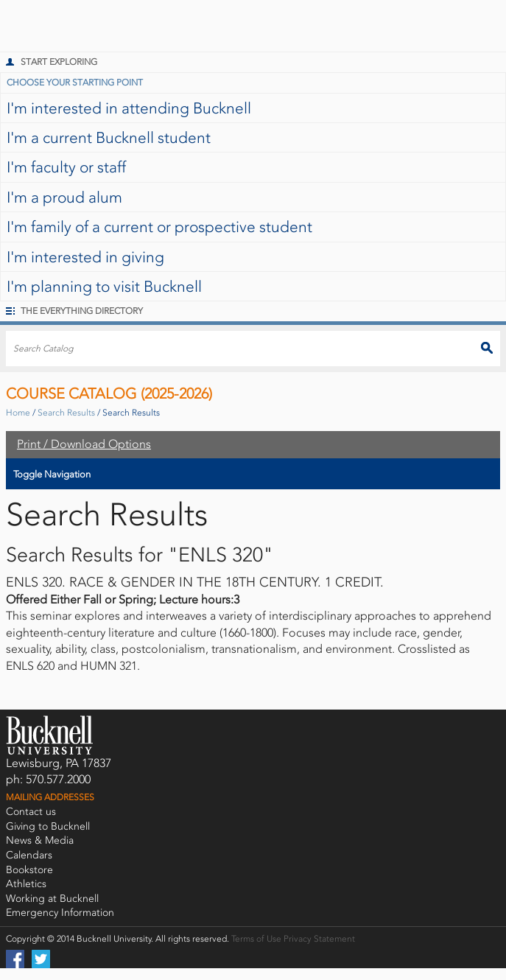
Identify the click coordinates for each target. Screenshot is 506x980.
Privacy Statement (319, 939)
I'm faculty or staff (66, 167)
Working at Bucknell (52, 899)
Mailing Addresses (50, 797)
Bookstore (29, 870)
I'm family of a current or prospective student (159, 227)
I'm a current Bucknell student (109, 137)
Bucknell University (41, 26)
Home (18, 413)
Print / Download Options (84, 444)
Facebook (15, 959)
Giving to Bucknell (48, 826)
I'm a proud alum (64, 197)
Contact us (31, 812)
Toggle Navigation (52, 474)
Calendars (29, 855)
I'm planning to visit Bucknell (104, 286)
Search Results (66, 413)
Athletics (26, 884)
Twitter (41, 959)
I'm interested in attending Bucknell (129, 108)
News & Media (40, 840)
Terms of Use (256, 939)
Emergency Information (60, 913)
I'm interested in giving (85, 257)
